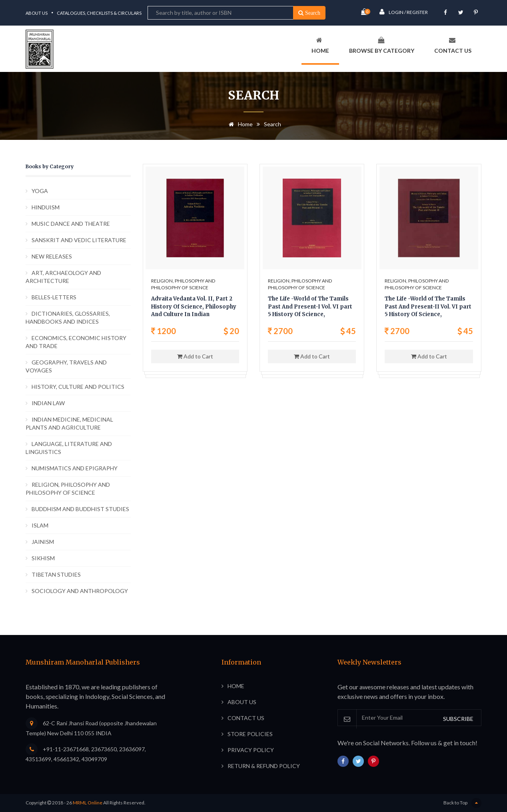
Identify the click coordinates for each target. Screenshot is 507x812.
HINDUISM (46, 207)
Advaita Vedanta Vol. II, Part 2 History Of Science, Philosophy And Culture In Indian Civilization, (194, 307)
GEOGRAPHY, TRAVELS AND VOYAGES (66, 366)
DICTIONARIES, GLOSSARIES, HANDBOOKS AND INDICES (68, 317)
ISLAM (40, 525)
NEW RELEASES (52, 256)
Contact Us (453, 45)
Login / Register (404, 12)
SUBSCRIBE (458, 719)
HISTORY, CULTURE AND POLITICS (78, 387)
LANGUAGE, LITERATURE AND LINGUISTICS (69, 448)
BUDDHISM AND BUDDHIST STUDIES (80, 509)
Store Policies (250, 734)
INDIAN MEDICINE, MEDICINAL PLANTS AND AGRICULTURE (69, 423)
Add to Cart (195, 356)
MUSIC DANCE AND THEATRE (71, 224)
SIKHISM (43, 558)
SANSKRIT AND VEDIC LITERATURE (79, 240)
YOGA (40, 191)
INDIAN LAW (48, 403)
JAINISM (43, 542)
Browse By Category (382, 45)
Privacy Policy (251, 750)
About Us (37, 13)
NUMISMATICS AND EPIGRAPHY (75, 468)
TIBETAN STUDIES (56, 574)
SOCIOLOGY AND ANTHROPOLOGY (80, 591)
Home (320, 45)
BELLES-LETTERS (54, 297)
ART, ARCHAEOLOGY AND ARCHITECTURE (63, 277)
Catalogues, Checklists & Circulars (99, 13)
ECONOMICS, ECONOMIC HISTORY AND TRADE (76, 342)
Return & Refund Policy (264, 766)
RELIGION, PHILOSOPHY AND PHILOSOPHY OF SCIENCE (68, 489)
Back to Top (462, 803)
